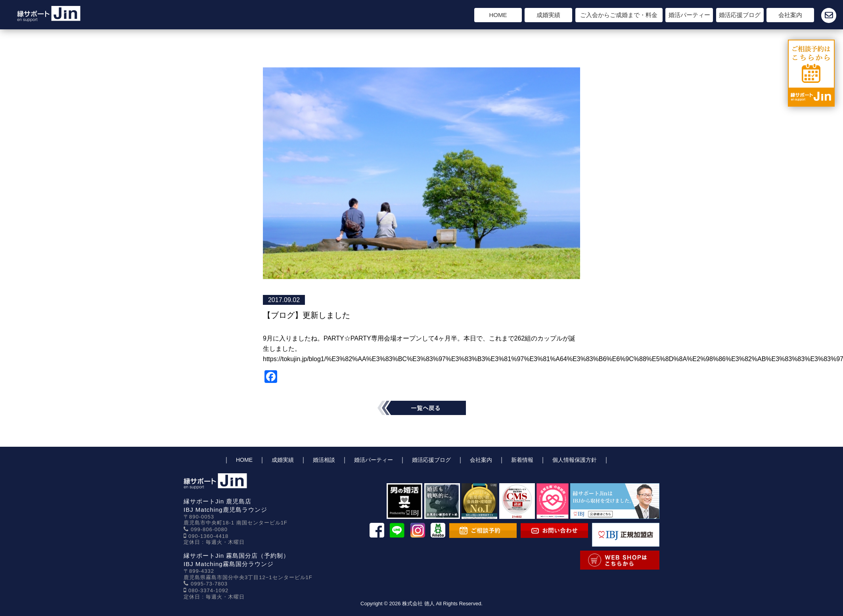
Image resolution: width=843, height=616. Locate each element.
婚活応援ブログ (740, 15)
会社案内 (790, 15)
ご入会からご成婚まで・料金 (619, 15)
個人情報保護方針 (575, 460)
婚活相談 (324, 460)
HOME (498, 15)
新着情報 (522, 460)
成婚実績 (548, 15)
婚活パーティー (689, 15)
